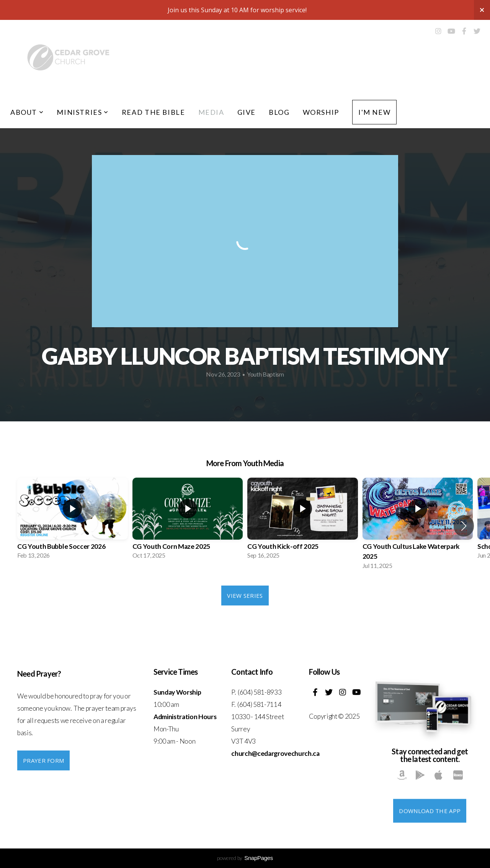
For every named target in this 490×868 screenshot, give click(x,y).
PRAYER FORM (43, 760)
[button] (464, 526)
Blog (279, 112)
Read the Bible (154, 112)
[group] (73, 521)
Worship (321, 112)
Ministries (82, 112)
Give (247, 112)
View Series (245, 596)
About (27, 112)
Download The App (430, 831)
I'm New (374, 112)
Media (211, 112)
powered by (245, 858)
